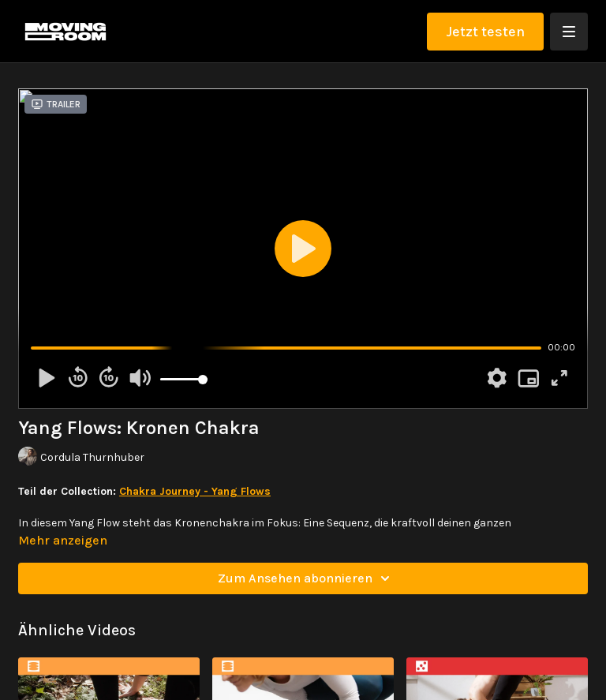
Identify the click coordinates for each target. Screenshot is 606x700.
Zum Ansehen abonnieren (306, 578)
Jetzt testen (485, 32)
